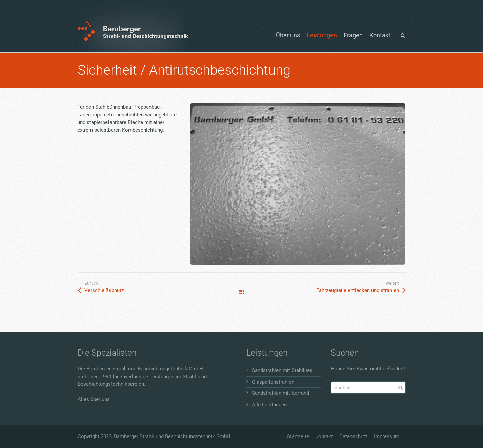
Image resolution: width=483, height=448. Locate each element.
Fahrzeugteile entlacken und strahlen (358, 290)
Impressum (387, 436)
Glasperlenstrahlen (273, 382)
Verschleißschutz (104, 290)
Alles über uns (94, 399)
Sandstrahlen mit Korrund (280, 393)
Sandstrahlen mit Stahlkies (282, 370)
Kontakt (324, 436)
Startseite (298, 436)
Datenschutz (353, 436)
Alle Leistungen (269, 405)
